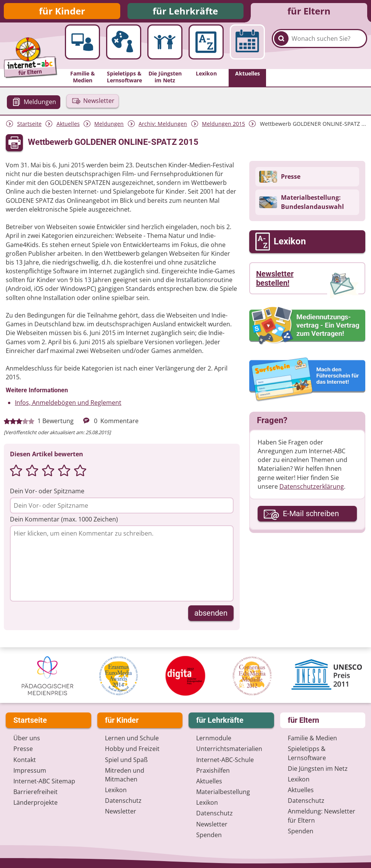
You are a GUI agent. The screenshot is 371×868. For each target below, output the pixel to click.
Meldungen (109, 127)
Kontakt (25, 760)
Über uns (27, 738)
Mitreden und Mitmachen (125, 775)
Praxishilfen (213, 770)
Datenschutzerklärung (312, 489)
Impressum (30, 770)
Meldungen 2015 (223, 127)
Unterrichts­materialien (229, 749)
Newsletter (121, 811)
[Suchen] (281, 50)
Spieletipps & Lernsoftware (307, 753)
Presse (23, 749)
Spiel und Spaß (126, 760)
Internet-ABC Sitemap (44, 781)
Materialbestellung (223, 792)
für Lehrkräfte (185, 12)
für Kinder (62, 12)
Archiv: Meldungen (163, 127)
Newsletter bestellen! (275, 281)
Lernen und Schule (132, 738)
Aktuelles (68, 127)
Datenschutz (123, 801)
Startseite (29, 127)
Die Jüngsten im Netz (318, 769)
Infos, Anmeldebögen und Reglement (68, 406)
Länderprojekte (35, 802)
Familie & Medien (312, 738)
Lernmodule (214, 738)
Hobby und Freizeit (132, 749)
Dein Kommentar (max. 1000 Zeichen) (64, 522)
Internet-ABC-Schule (225, 760)
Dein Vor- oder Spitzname (47, 494)
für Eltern (309, 12)
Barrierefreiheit (35, 792)
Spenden (209, 835)
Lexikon (116, 790)
